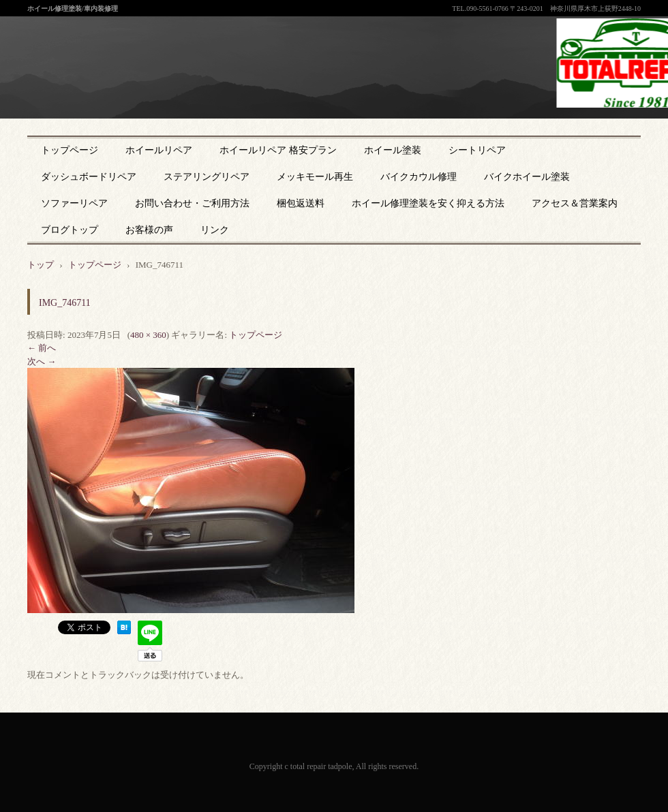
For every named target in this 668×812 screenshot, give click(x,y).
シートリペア (477, 150)
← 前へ (42, 348)
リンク (215, 230)
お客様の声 (149, 230)
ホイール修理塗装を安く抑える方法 (428, 203)
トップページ (70, 150)
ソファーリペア (74, 203)
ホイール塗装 (393, 150)
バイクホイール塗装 (527, 177)
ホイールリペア (159, 150)
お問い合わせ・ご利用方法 (192, 203)
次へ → (42, 361)
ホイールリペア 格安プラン (278, 150)
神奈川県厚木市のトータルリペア (324, 95)
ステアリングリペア (207, 177)
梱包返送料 (301, 203)
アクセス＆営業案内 (575, 203)
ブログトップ (70, 230)
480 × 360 (148, 335)
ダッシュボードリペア (89, 177)
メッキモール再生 (315, 177)
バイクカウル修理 (419, 177)
